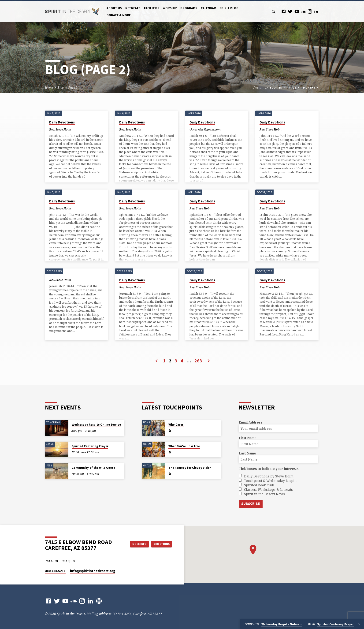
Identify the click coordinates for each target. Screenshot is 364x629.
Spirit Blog (229, 8)
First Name (248, 437)
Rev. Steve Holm (60, 129)
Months (311, 87)
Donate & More (119, 15)
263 (198, 361)
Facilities (152, 8)
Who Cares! (176, 424)
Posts (257, 87)
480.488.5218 (55, 571)
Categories (275, 87)
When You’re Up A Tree (184, 446)
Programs (189, 8)
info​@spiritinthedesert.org (93, 571)
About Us (114, 8)
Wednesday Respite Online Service (96, 424)
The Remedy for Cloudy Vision (190, 467)
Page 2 (73, 87)
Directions (160, 544)
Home (49, 87)
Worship (170, 8)
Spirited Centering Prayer (90, 446)
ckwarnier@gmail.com (205, 129)
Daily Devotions (62, 122)
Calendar (208, 8)
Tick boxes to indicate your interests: (269, 468)
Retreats (133, 8)
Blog (61, 87)
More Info (134, 544)
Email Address (250, 422)
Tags (294, 87)
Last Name (247, 453)
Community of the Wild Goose (93, 467)
